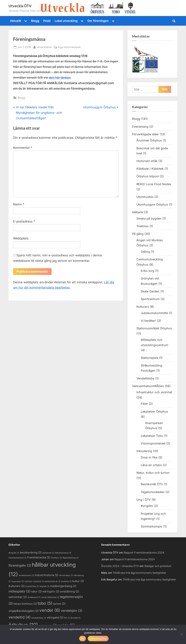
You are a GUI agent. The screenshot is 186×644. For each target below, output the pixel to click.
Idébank (138, 212)
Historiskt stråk (147, 161)
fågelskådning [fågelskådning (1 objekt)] (70, 558)
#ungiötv (147, 506)
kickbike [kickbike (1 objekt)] (66, 581)
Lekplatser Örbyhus (154, 411)
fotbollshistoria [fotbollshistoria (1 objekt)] (63, 553)
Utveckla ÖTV (20, 6)
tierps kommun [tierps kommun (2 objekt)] (25, 604)
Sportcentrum (150, 299)
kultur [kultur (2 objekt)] (78, 581)
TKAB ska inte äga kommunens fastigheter (139, 573)
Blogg (35, 21)
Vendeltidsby (145, 378)
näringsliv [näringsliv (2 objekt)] (51, 592)
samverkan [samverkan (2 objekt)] (18, 597)
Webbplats (21, 238)
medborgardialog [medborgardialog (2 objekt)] (63, 586)
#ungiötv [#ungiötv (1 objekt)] (14, 553)
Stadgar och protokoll (158, 566)
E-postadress (24, 221)
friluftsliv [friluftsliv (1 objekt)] (56, 558)
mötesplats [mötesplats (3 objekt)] (19, 591)
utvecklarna (44, 47)
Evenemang (140, 127)
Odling (145, 252)
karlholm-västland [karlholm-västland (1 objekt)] (34, 581)
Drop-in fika (149, 457)
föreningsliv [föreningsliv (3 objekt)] (20, 565)
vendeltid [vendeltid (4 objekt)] (20, 617)
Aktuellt (16, 21)
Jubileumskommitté (154, 313)
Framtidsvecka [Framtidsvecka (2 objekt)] (39, 558)
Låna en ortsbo (151, 465)
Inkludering (144, 451)
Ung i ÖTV (144, 500)
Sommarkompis (152, 526)
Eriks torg (147, 271)
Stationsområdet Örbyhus (154, 328)
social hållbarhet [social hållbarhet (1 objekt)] (50, 597)
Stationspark (149, 358)
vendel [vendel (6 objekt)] (50, 610)
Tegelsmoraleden (153, 492)
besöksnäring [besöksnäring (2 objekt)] (31, 553)
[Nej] (181, 634)
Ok (83, 639)
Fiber (144, 404)
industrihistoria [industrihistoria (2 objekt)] (46, 575)
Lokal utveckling (66, 21)
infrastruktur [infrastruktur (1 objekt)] (66, 575)
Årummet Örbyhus (149, 140)
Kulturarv (143, 307)
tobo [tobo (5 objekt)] (45, 603)
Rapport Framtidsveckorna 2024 (144, 553)
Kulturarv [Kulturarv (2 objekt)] (17, 586)
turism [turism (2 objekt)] (59, 604)
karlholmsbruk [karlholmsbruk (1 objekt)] (52, 581)
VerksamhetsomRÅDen (148, 386)
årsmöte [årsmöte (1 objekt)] (75, 618)
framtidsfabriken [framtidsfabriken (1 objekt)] (18, 558)
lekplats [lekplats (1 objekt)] (44, 586)
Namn (19, 204)
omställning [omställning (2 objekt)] (69, 592)
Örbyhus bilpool (148, 176)
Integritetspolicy (98, 639)
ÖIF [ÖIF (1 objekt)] (67, 618)
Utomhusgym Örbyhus (152, 204)
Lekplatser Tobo (152, 436)
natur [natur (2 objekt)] (36, 592)
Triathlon (142, 226)
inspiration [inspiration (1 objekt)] (18, 581)
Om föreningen (98, 21)
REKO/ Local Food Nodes (154, 184)
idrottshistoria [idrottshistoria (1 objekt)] (26, 575)
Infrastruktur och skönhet (154, 392)
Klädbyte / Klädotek (150, 169)
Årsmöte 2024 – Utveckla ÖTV (120, 566)
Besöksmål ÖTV (152, 484)
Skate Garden (150, 291)
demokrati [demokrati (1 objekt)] (48, 553)
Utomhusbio (145, 197)
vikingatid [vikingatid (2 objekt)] (55, 618)
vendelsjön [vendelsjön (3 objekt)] (71, 611)
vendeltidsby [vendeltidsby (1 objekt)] (39, 618)
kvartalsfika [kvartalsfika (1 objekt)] (32, 586)
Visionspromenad (153, 443)
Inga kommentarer (69, 47)
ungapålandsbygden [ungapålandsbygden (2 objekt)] (24, 611)
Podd (47, 21)
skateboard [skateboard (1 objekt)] (34, 597)
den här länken (60, 78)
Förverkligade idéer (145, 134)
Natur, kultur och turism (153, 473)
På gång (138, 234)
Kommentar (23, 148)
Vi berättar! (148, 321)
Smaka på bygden (149, 218)
